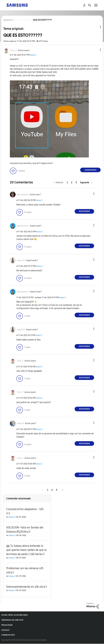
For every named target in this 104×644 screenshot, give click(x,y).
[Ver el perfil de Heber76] (20, 423)
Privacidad (7, 625)
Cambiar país (8, 635)
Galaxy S (33, 55)
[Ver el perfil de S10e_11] (14, 50)
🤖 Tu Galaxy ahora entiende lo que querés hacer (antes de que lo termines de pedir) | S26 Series (26, 550)
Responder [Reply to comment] (84, 211)
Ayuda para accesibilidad (14, 615)
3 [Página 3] (76, 182)
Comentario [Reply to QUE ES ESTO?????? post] (90, 170)
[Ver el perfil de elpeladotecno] (23, 226)
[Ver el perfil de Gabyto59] (21, 260)
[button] (96, 50)
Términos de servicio (12, 620)
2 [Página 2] (72, 182)
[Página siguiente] (86, 182)
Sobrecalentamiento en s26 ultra (26, 587)
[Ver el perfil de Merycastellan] (23, 195)
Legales (5, 630)
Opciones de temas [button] (96, 27)
